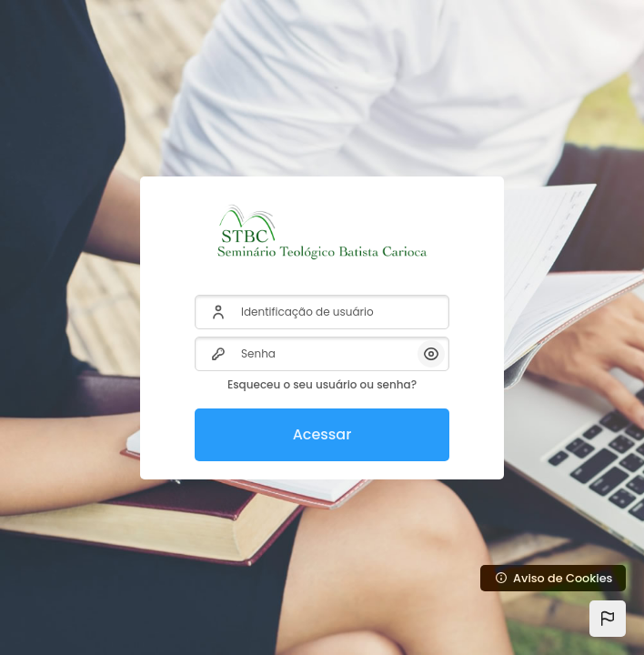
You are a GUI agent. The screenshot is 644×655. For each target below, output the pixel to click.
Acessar (322, 434)
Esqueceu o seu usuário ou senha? (322, 384)
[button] (608, 619)
